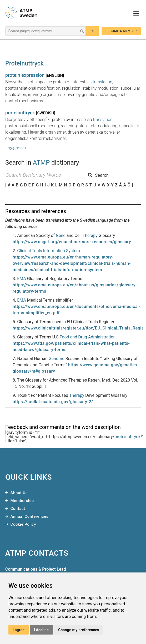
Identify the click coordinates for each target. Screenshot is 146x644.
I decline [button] (41, 630)
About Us (19, 493)
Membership (22, 501)
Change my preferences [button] (79, 630)
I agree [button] (19, 630)
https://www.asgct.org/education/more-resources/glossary (72, 242)
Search (98, 175)
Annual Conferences (29, 516)
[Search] (92, 31)
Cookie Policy (23, 524)
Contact (18, 509)
